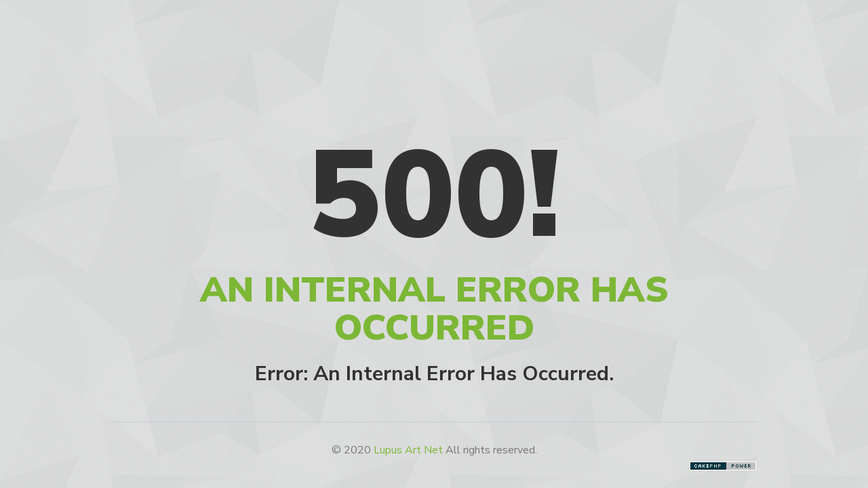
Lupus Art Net (408, 450)
